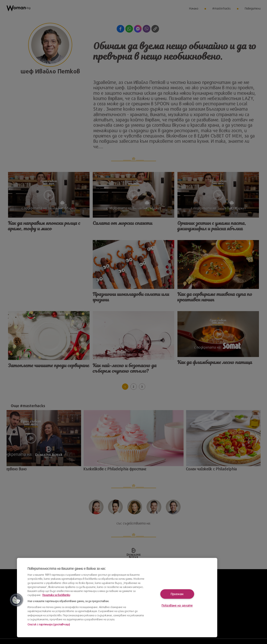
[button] (16, 600)
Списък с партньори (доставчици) (49, 624)
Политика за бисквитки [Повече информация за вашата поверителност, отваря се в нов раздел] (56, 595)
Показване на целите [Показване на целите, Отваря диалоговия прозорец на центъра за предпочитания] (177, 605)
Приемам (177, 594)
